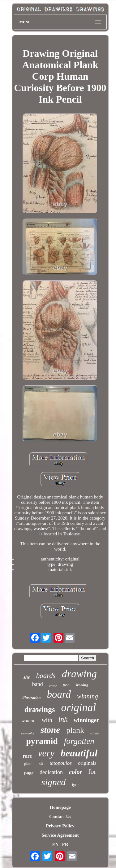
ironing (82, 685)
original (78, 708)
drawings (40, 709)
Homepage (60, 807)
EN (55, 844)
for (92, 771)
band (38, 684)
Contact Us (60, 817)
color (75, 772)
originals (87, 763)
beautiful (79, 753)
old (41, 764)
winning (88, 696)
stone (50, 730)
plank (75, 730)
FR (65, 844)
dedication (51, 772)
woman (28, 721)
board (59, 694)
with (47, 720)
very (46, 753)
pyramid (42, 741)
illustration (31, 698)
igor (75, 785)
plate (28, 764)
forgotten (79, 741)
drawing (79, 674)
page (29, 773)
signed (54, 782)
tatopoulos (61, 763)
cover (53, 686)
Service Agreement (60, 835)
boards (46, 676)
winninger (86, 720)
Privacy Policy (60, 826)
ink (63, 719)
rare (27, 756)
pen (66, 685)
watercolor (28, 733)
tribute (95, 733)
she (27, 677)
